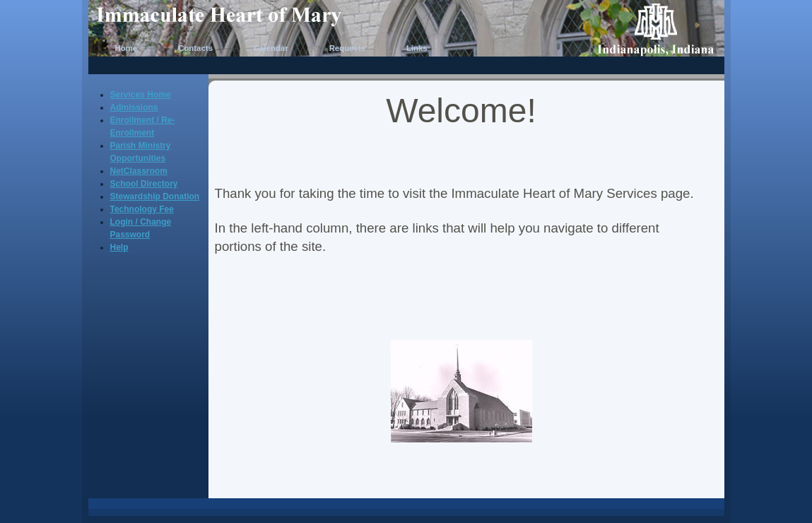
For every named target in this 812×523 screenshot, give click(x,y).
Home (126, 48)
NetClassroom (139, 171)
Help (119, 247)
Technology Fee (142, 209)
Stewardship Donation (155, 196)
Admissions (134, 107)
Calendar (271, 48)
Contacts (195, 48)
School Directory (144, 184)
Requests (347, 48)
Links (417, 48)
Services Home (141, 95)
